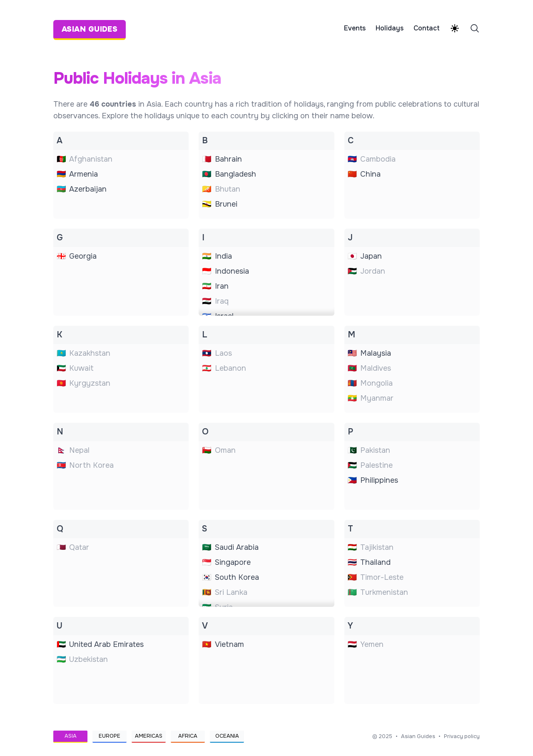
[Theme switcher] (455, 28)
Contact (427, 28)
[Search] (475, 28)
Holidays (390, 28)
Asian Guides (418, 736)
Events (355, 28)
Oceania (227, 736)
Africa (188, 736)
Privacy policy (462, 736)
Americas (149, 736)
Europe (110, 736)
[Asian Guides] (92, 28)
